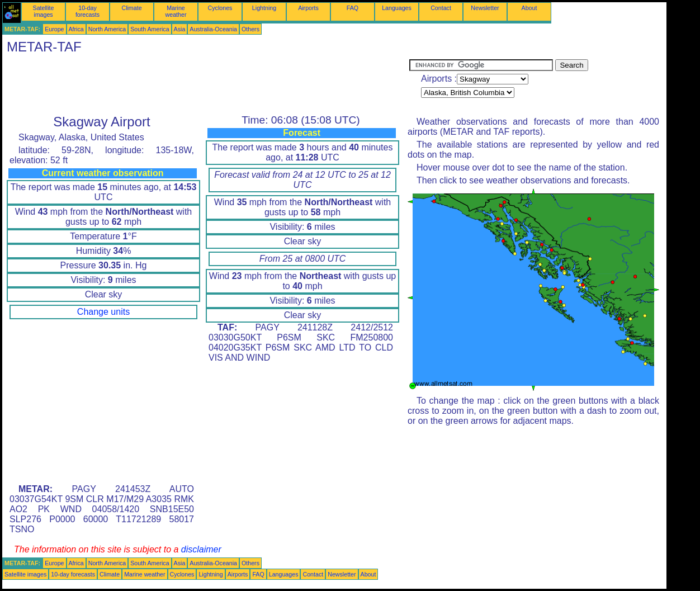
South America (150, 29)
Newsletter (485, 8)
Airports (308, 8)
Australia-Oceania (213, 29)
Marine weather (176, 11)
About (529, 8)
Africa (76, 29)
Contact (441, 8)
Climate (131, 8)
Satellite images (44, 11)
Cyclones (220, 8)
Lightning (264, 8)
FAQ (353, 8)
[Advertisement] (206, 84)
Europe (54, 29)
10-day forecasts (88, 11)
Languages (397, 8)
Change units (103, 312)
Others (250, 29)
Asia (180, 29)
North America (107, 29)
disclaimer (201, 549)
